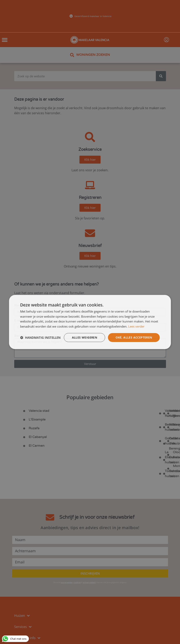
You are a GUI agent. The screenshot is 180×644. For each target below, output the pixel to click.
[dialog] (90, 322)
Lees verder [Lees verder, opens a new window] (136, 326)
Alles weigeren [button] (85, 337)
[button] (40, 338)
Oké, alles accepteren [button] (134, 337)
